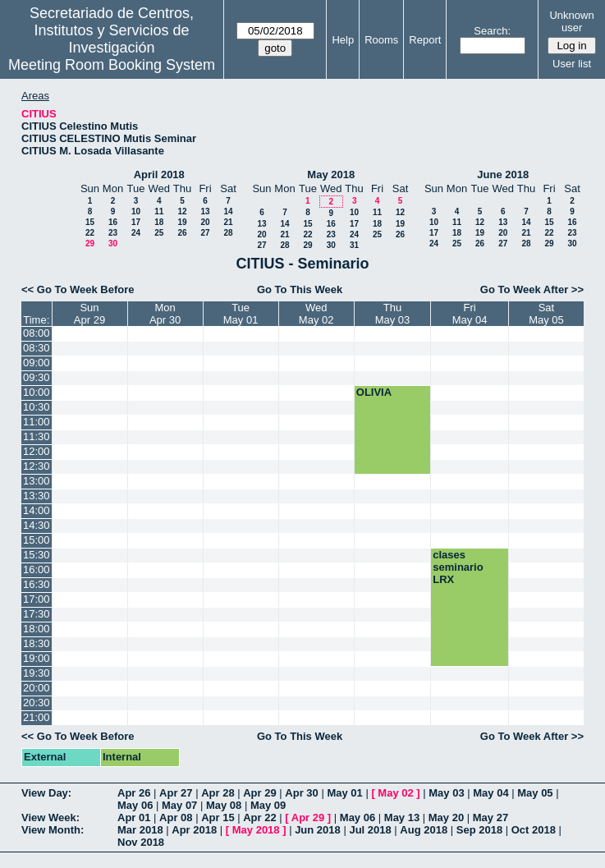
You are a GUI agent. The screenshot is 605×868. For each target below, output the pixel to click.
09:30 (37, 377)
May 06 (135, 805)
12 (182, 211)
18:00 (37, 629)
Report (425, 40)
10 (136, 211)
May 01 (344, 793)
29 (90, 243)
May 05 (535, 793)
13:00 (37, 481)
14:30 (37, 525)
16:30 (37, 584)
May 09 (268, 805)
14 (228, 211)
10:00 (37, 392)
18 (159, 222)
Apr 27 (176, 793)
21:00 (37, 717)
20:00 (37, 688)
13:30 (37, 496)
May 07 (179, 805)
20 (205, 222)
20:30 (37, 703)
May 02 (395, 793)
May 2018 (331, 175)
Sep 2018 (479, 830)
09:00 (37, 363)
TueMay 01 (241, 314)
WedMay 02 (316, 314)
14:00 (37, 510)
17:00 (37, 599)
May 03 (446, 793)
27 (205, 233)
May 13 (402, 817)
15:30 (37, 555)
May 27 (490, 817)
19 (182, 222)
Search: (492, 31)
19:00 (37, 658)
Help (343, 40)
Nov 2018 (141, 842)
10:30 (37, 407)
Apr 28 (218, 793)
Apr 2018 (194, 830)
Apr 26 (134, 793)
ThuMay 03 (393, 314)
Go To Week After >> (532, 289)
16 (113, 222)
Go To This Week (300, 289)
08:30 (37, 348)
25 (159, 233)
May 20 (446, 817)
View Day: (46, 793)
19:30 (37, 673)
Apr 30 (301, 793)
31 (354, 245)
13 (205, 211)
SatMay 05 (546, 314)
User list (572, 64)
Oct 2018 (534, 830)
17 (136, 222)
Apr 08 (176, 817)
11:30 (37, 436)
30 (113, 243)
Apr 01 (134, 817)
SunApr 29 (89, 314)
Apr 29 (259, 793)
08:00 (37, 333)
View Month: (53, 830)
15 (90, 222)
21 (228, 222)
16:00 (37, 569)
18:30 (37, 643)
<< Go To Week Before (78, 289)
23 (113, 233)
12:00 (37, 451)
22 (90, 233)
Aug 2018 (424, 830)
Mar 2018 (140, 830)
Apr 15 (218, 817)
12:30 (37, 466)
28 (228, 233)
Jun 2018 (318, 830)
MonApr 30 (165, 314)
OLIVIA (374, 392)
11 (159, 211)
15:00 (37, 540)
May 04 (490, 793)
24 (136, 233)
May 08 (224, 805)
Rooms (381, 40)
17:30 (37, 614)
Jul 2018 (370, 830)
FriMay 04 (470, 314)
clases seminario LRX (458, 567)
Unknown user (571, 21)
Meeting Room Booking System (112, 65)
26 (182, 233)
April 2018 (159, 175)
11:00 (37, 422)
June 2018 (503, 175)
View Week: (50, 817)
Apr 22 (259, 817)
